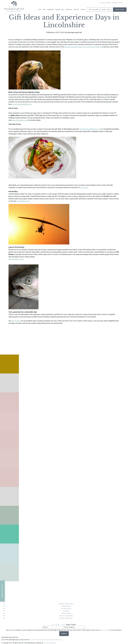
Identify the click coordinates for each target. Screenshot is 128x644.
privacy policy (105, 630)
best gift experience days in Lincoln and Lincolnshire (83, 47)
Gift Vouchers (93, 10)
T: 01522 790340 (35, 640)
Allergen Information (66, 604)
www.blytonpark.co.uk (20, 120)
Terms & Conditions (66, 616)
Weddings (50, 10)
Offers (83, 10)
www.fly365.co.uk (23, 201)
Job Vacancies (66, 609)
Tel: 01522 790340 (105, 3)
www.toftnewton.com (16, 259)
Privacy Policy (66, 613)
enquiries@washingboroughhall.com (52, 640)
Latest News (66, 606)
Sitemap (66, 611)
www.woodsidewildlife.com (22, 104)
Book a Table (106, 10)
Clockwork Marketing (49, 643)
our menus (84, 188)
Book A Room (120, 10)
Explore (76, 10)
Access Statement (66, 618)
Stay (40, 10)
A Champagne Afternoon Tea (90, 129)
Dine (44, 10)
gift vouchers (16, 321)
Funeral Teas (60, 10)
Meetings (69, 10)
